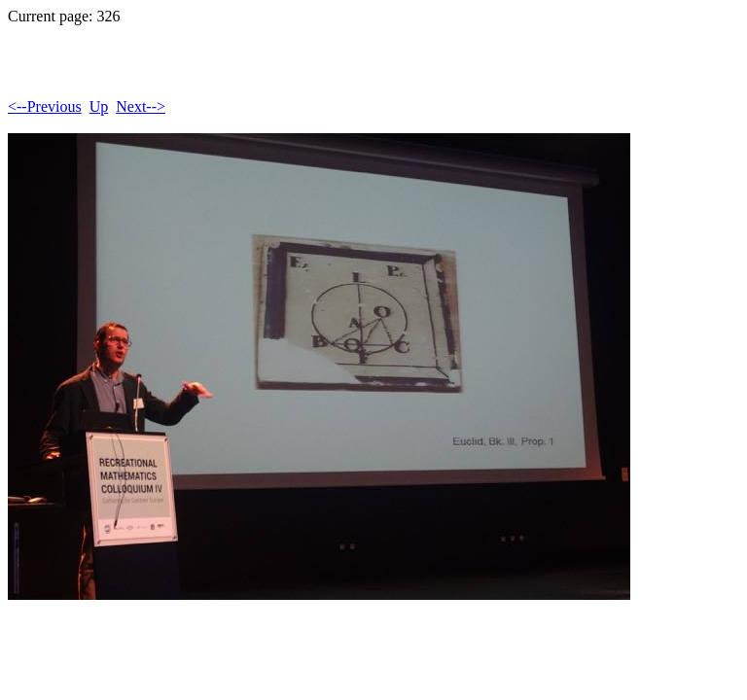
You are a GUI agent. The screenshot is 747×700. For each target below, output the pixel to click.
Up (99, 106)
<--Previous (45, 106)
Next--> (141, 106)
